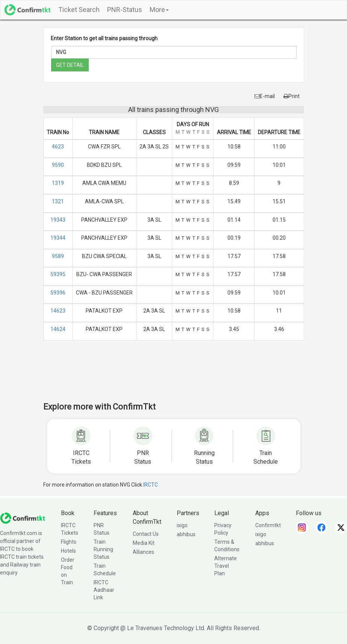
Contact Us (146, 534)
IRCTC (151, 485)
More (159, 10)
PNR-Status (125, 10)
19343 (58, 220)
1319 (58, 183)
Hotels (68, 551)
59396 (58, 293)
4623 (58, 147)
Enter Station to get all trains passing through (104, 38)
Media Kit (144, 543)
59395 (58, 274)
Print (292, 96)
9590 (58, 165)
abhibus (186, 534)
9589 (58, 256)
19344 (58, 238)
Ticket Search (79, 10)
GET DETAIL (70, 65)
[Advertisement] (180, 376)
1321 (58, 201)
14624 (58, 329)
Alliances (143, 552)
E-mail (265, 96)
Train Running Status (103, 549)
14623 (58, 311)
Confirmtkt (268, 525)
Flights (69, 542)
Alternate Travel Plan (226, 566)
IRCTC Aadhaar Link (104, 590)
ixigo (182, 525)
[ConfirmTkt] (23, 518)
